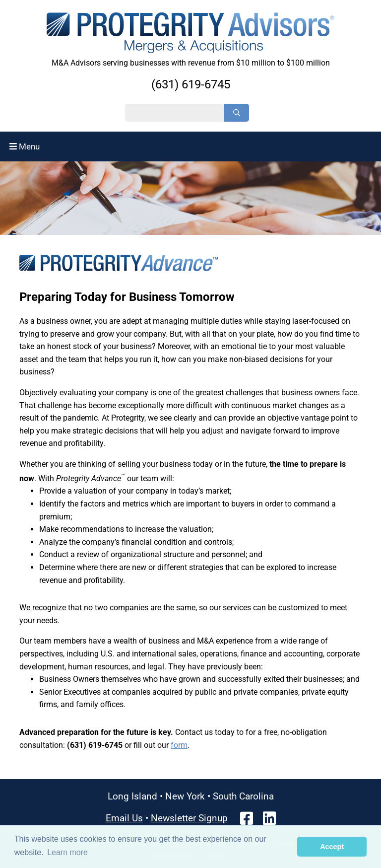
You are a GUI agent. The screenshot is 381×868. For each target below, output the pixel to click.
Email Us (124, 818)
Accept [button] (332, 847)
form (179, 745)
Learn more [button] (67, 852)
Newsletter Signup (189, 818)
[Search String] (175, 113)
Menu (25, 146)
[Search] (237, 113)
